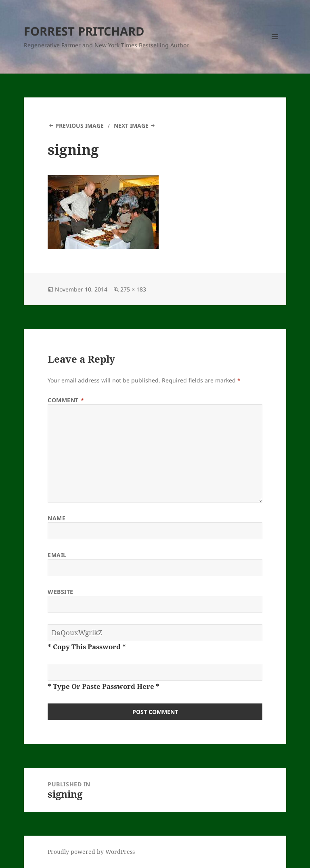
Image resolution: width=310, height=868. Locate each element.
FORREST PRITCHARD (84, 31)
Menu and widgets (275, 48)
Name (57, 518)
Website (61, 592)
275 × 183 (133, 289)
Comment (66, 400)
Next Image (131, 126)
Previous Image (80, 126)
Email (57, 555)
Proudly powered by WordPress (91, 852)
